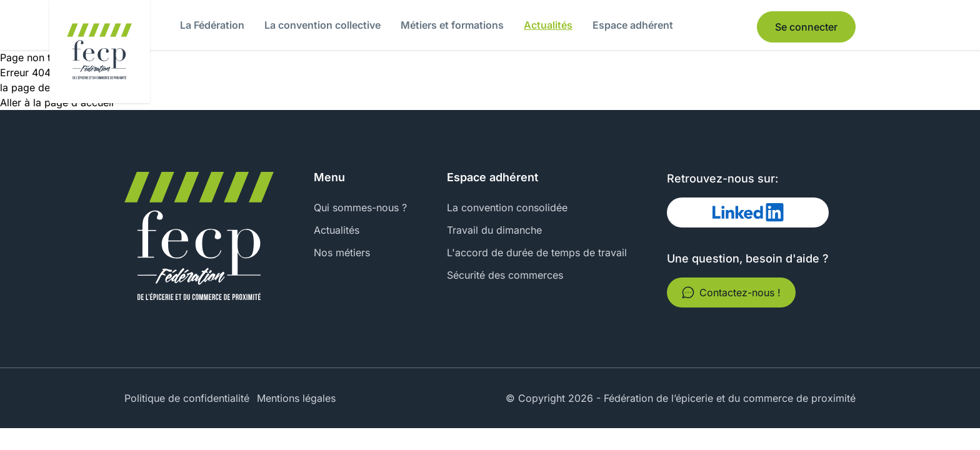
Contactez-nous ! (731, 292)
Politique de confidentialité (187, 398)
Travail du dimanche (494, 230)
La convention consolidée (507, 207)
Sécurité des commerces (505, 275)
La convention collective (322, 25)
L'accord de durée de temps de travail (537, 252)
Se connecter (806, 27)
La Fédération (212, 25)
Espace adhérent (633, 25)
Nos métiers (342, 252)
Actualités (548, 25)
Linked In (703, 212)
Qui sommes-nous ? (360, 207)
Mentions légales (296, 398)
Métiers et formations (452, 25)
